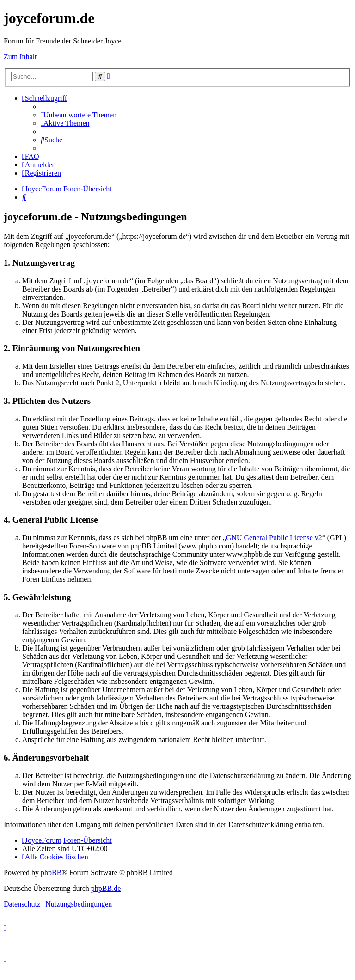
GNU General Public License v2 (274, 538)
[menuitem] (79, 115)
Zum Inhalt (20, 57)
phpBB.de (106, 888)
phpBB (51, 873)
